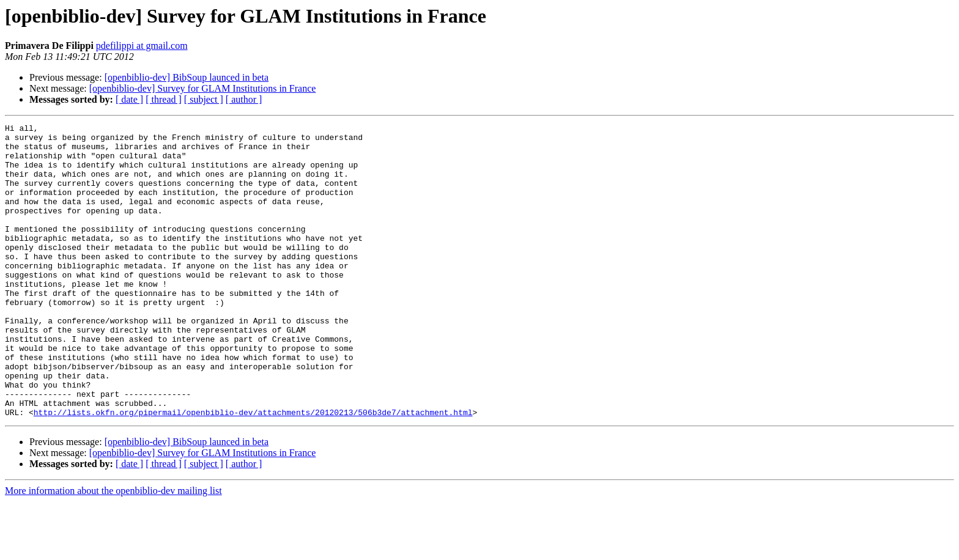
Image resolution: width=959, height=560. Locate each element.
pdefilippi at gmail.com (142, 46)
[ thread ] (164, 99)
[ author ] (244, 99)
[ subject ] (204, 99)
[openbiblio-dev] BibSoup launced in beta (187, 77)
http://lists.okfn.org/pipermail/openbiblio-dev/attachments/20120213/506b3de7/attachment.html (253, 471)
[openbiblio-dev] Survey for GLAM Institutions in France (203, 88)
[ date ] (129, 99)
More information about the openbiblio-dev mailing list (113, 549)
